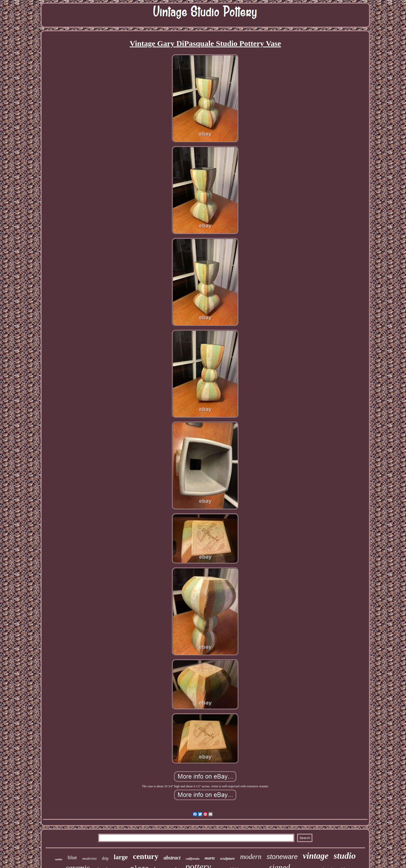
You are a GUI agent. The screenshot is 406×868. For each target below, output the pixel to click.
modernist (89, 859)
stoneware (282, 857)
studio (345, 856)
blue (72, 857)
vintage (316, 856)
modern (251, 857)
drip (105, 858)
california (193, 859)
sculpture (228, 858)
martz (210, 858)
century (146, 856)
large (121, 857)
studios (59, 859)
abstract (172, 858)
